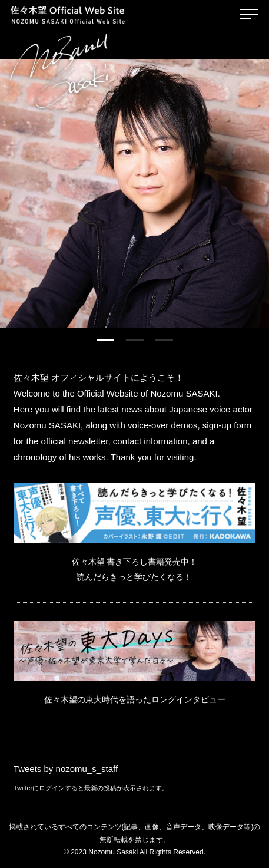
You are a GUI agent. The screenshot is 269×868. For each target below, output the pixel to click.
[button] (105, 340)
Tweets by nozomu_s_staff (66, 769)
